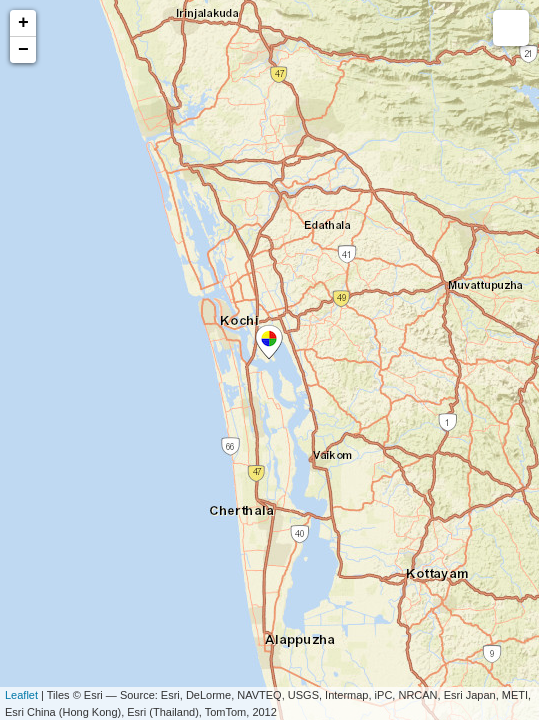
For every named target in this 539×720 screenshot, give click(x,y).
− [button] (23, 50)
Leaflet (21, 695)
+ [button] (23, 23)
